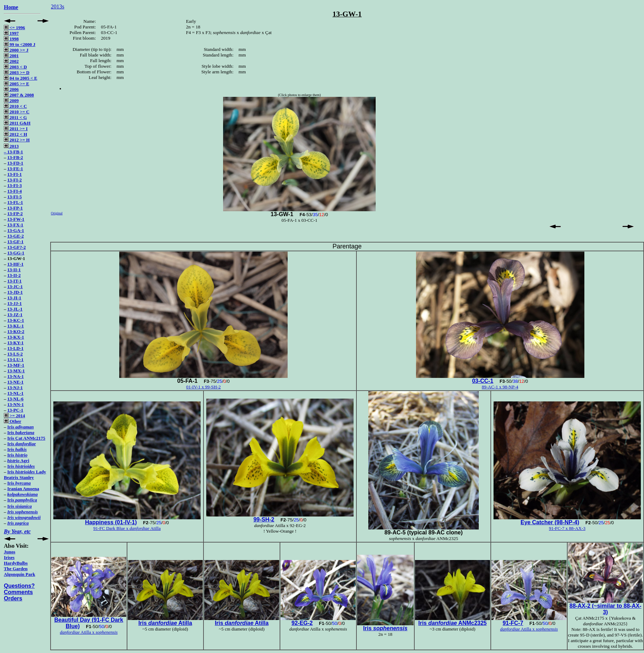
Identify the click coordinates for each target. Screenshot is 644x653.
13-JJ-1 (15, 303)
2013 (11, 146)
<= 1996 (14, 28)
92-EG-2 (302, 623)
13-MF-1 (16, 365)
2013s (58, 6)
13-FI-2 (15, 180)
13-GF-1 (15, 242)
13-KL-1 (16, 326)
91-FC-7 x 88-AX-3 (567, 528)
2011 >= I (16, 129)
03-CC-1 (483, 381)
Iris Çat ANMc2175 (26, 438)
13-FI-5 (15, 197)
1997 (11, 33)
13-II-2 (14, 275)
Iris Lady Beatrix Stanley (25, 475)
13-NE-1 (15, 382)
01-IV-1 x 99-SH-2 (203, 387)
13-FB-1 (15, 152)
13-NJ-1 (15, 388)
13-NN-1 (16, 404)
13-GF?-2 (17, 247)
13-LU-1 (15, 359)
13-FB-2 (15, 157)
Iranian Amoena (23, 489)
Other (12, 421)
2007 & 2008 (19, 95)
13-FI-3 (15, 185)
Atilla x (89, 632)
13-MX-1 (16, 371)
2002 (11, 61)
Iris (21, 427)
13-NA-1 (16, 376)
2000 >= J (16, 50)
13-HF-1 (15, 264)
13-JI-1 (14, 298)
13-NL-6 (15, 399)
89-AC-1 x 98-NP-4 (500, 387)
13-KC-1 (16, 320)
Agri (18, 461)
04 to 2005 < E (21, 78)
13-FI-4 (15, 191)
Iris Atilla (165, 623)
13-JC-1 (15, 286)
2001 (11, 56)
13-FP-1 (15, 208)
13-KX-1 (16, 337)
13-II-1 (14, 270)
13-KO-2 (16, 331)
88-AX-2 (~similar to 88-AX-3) (606, 609)
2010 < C (15, 106)
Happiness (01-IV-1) (111, 522)
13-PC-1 (15, 410)
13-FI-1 (15, 174)
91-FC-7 (513, 623)
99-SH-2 (264, 519)
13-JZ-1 (15, 315)
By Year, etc (17, 531)
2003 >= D (17, 72)
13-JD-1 (15, 292)
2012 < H (15, 134)
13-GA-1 (16, 230)
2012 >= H (17, 140)
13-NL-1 (15, 393)
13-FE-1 (15, 169)
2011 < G (15, 117)
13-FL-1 (15, 202)
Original (57, 213)
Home (11, 7)
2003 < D (15, 67)
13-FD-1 (15, 163)
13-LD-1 (15, 348)
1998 (11, 39)
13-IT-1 (15, 281)
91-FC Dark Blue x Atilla (127, 528)
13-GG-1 (16, 253)
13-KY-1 (15, 343)
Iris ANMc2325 (452, 623)
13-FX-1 (15, 225)
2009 (11, 101)
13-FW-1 (16, 219)
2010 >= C (17, 112)
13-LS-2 (15, 354)
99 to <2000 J (20, 44)
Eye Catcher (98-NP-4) (550, 522)
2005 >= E (16, 84)
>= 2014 (14, 416)
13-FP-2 (15, 214)
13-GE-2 (16, 236)
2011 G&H (17, 123)
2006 (11, 89)
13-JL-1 (15, 309)
